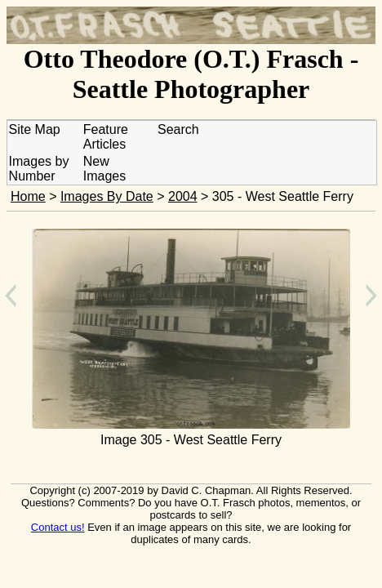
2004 (183, 196)
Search (178, 129)
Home (28, 196)
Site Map (35, 129)
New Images (104, 169)
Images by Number (39, 169)
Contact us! (58, 527)
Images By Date (107, 196)
